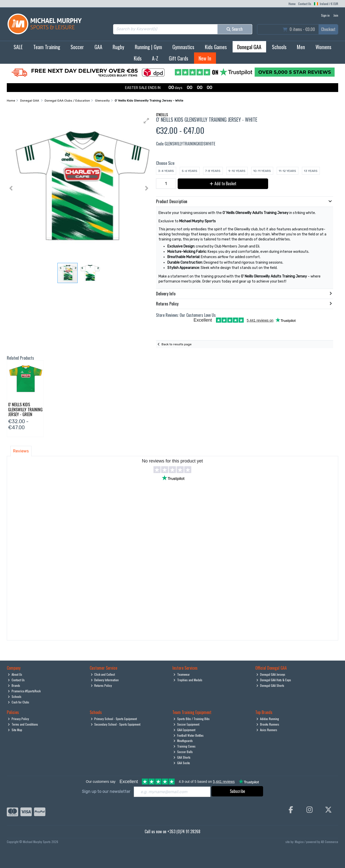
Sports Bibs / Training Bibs (192, 719)
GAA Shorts (182, 757)
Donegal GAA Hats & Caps (274, 680)
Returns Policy (101, 685)
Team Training (47, 47)
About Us (15, 674)
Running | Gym (148, 47)
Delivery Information (105, 680)
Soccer (77, 47)
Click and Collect (103, 674)
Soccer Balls (183, 752)
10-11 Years (262, 171)
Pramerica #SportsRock (24, 691)
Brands (14, 685)
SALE (18, 47)
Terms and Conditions (23, 724)
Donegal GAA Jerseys (271, 674)
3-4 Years (166, 171)
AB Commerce (330, 842)
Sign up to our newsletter (106, 792)
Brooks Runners (268, 724)
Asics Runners (267, 730)
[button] (146, 121)
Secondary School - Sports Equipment (116, 724)
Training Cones (184, 746)
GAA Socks (182, 763)
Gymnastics (183, 47)
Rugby (118, 47)
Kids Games (216, 47)
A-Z (155, 58)
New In (205, 58)
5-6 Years (190, 171)
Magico (299, 842)
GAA (98, 47)
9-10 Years (237, 171)
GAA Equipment (184, 730)
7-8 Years (213, 171)
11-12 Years (287, 171)
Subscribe (237, 791)
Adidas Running (268, 719)
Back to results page (177, 344)
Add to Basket (223, 183)
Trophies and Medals (188, 680)
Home (292, 4)
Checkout (328, 29)
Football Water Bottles (189, 735)
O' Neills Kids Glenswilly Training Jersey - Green (25, 409)
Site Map (15, 730)
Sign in (325, 15)
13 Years (311, 171)
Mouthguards (183, 741)
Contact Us (305, 4)
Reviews (21, 451)
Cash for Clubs (19, 702)
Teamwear (182, 674)
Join (336, 15)
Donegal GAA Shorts (270, 685)
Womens (323, 47)
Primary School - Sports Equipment (114, 719)
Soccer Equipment (186, 724)
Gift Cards (179, 58)
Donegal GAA (249, 47)
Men (301, 47)
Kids (138, 58)
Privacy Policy (18, 719)
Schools (279, 47)
